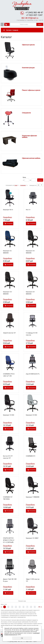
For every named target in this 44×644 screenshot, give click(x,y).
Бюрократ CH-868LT (32, 538)
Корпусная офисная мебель (29, 136)
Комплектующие (28, 68)
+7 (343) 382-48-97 (34, 12)
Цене (16, 185)
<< (1, 607)
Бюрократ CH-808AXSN (30, 252)
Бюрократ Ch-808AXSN (8, 252)
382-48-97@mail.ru (30, 18)
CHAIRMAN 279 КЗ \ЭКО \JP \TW (9, 375)
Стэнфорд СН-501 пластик (32, 334)
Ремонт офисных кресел (31, 90)
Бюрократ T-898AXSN (33, 497)
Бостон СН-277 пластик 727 (8, 457)
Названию (23, 185)
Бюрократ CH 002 (9, 415)
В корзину (10, 223)
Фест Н (28, 210)
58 (39, 607)
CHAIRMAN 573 (31, 456)
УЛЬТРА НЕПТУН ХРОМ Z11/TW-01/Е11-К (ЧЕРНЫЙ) (9, 540)
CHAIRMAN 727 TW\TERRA (8, 498)
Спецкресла (26, 113)
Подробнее (7, 217)
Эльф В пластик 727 (9, 333)
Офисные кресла (28, 45)
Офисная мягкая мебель (31, 158)
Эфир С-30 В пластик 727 (33, 580)
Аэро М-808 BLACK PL (33, 374)
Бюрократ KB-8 (8, 210)
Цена (24, 177)
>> (41, 607)
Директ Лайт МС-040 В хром (10, 580)
